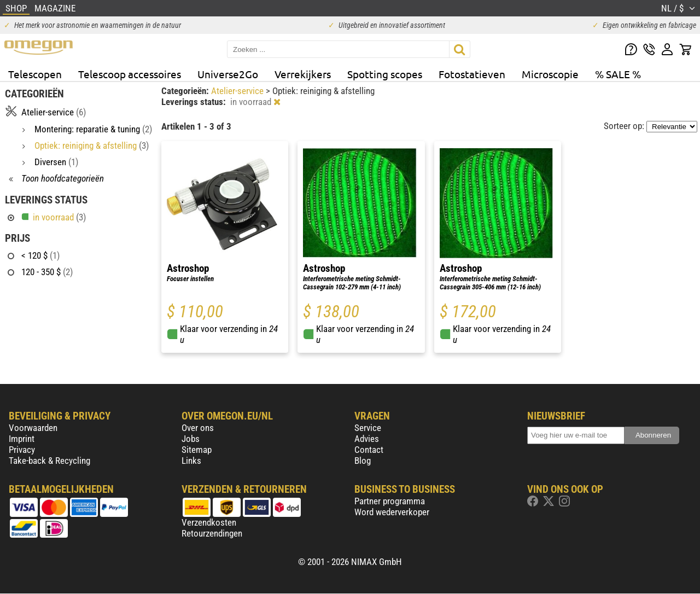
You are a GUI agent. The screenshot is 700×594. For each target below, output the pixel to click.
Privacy (22, 450)
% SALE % (618, 74)
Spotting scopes (385, 74)
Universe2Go (228, 74)
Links (191, 461)
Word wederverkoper (392, 512)
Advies (367, 439)
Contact (369, 450)
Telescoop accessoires (130, 74)
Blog (363, 461)
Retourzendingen (212, 533)
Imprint (22, 439)
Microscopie (550, 74)
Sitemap (197, 450)
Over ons (198, 428)
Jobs (191, 439)
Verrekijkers (303, 74)
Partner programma (390, 501)
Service (368, 428)
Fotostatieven (472, 74)
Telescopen (35, 74)
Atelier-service (238, 91)
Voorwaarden (33, 428)
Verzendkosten (209, 522)
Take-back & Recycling (49, 461)
